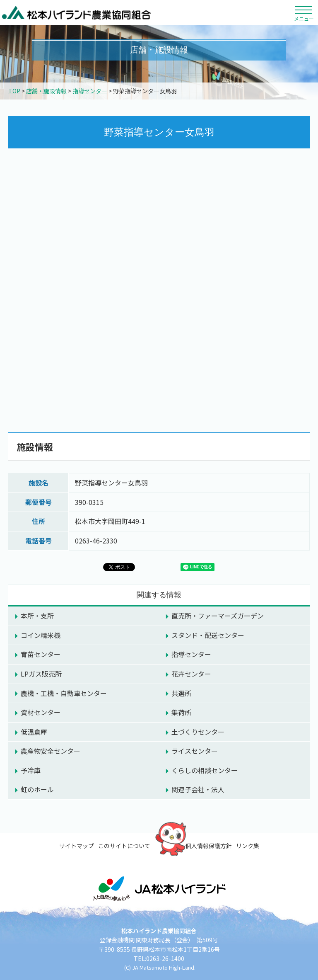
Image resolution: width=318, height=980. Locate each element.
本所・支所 (37, 616)
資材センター (41, 712)
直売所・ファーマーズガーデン (218, 616)
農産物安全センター (51, 751)
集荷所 (181, 712)
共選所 (181, 693)
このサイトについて (124, 846)
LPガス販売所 (41, 674)
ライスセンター (195, 751)
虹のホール (37, 789)
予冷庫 (31, 770)
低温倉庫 (34, 732)
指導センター (90, 91)
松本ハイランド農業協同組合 (77, 12)
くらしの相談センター (205, 770)
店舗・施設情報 (46, 91)
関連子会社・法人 (198, 789)
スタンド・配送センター (208, 635)
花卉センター (191, 674)
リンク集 (248, 846)
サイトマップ (77, 846)
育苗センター (41, 654)
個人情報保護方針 (209, 846)
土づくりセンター (198, 732)
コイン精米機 (41, 635)
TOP (14, 91)
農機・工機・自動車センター (64, 693)
